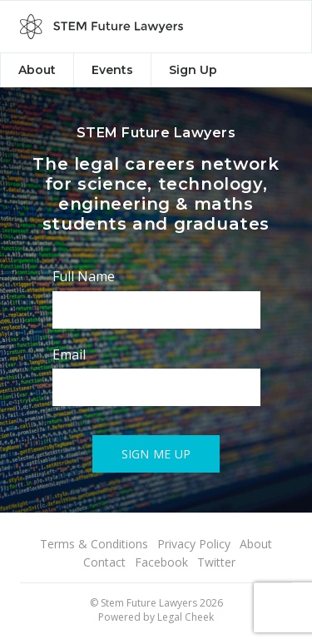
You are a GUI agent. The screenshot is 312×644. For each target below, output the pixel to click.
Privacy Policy (194, 544)
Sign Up (193, 70)
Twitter (216, 562)
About (37, 70)
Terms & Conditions (94, 544)
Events (112, 70)
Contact (104, 562)
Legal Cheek (186, 617)
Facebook (161, 562)
